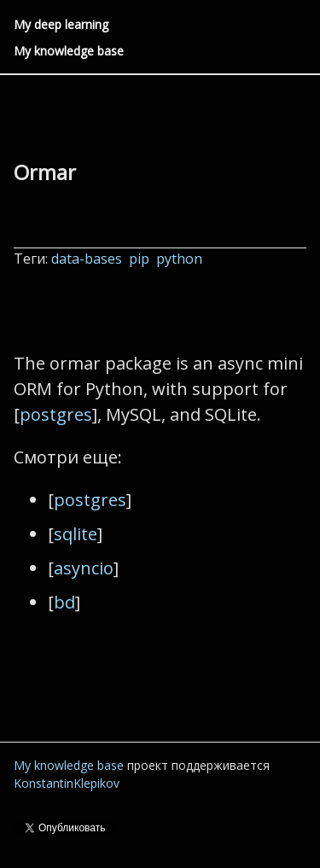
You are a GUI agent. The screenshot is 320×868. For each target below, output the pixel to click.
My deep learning (61, 24)
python (181, 259)
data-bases (88, 259)
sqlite (76, 534)
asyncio (84, 568)
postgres (56, 414)
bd (64, 602)
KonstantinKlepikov (67, 783)
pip (141, 259)
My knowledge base (69, 51)
